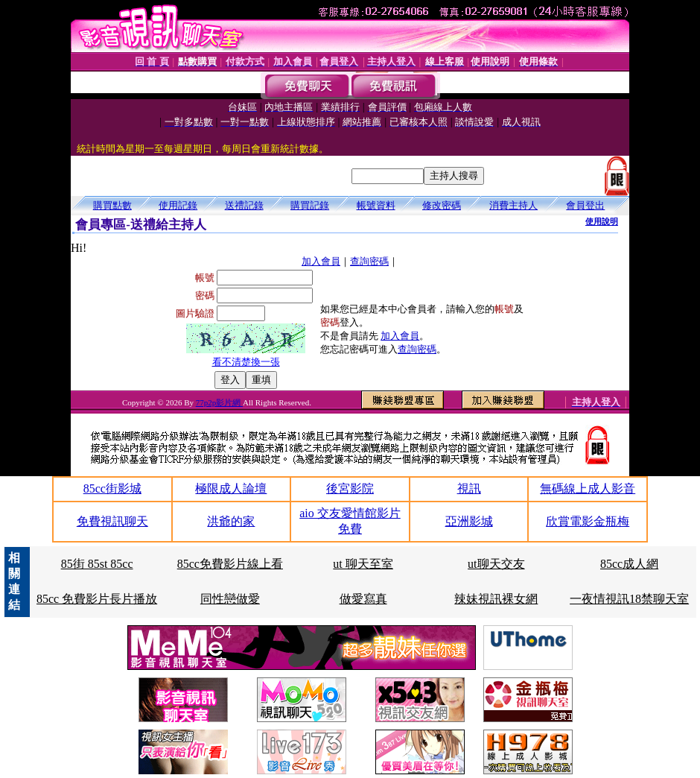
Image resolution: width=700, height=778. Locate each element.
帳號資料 (376, 205)
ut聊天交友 (496, 564)
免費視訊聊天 (112, 521)
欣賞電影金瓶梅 (588, 521)
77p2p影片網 (219, 402)
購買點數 (112, 205)
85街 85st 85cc (97, 564)
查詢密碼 (369, 261)
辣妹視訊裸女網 (496, 599)
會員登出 (585, 205)
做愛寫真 (363, 599)
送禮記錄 (244, 205)
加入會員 (321, 261)
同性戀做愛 (230, 599)
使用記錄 (178, 205)
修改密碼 (442, 205)
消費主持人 (513, 205)
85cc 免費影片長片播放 (97, 599)
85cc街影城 (112, 488)
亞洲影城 (469, 521)
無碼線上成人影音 (588, 488)
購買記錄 (310, 205)
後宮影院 (350, 488)
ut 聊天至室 (363, 564)
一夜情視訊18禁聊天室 (629, 599)
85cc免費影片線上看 (230, 564)
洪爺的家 (231, 521)
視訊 (469, 488)
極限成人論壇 (231, 488)
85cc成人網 (629, 564)
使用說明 (602, 221)
